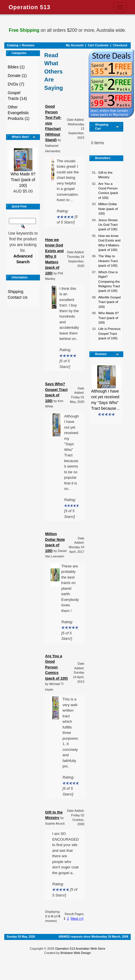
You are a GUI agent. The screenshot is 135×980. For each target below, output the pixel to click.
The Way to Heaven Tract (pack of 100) (108, 261)
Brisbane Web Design (76, 953)
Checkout (120, 45)
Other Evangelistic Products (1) (19, 113)
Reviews (28, 45)
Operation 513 (29, 7)
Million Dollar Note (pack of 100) (108, 209)
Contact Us (18, 297)
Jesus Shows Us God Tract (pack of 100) (108, 225)
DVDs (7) (16, 84)
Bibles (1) (16, 67)
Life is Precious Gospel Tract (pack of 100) (109, 333)
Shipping (16, 292)
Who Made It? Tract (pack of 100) (23, 180)
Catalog (13, 45)
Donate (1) (17, 76)
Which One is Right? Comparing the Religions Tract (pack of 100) (109, 282)
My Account (74, 45)
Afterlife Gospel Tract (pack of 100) (109, 302)
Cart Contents (98, 45)
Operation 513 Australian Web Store (80, 949)
